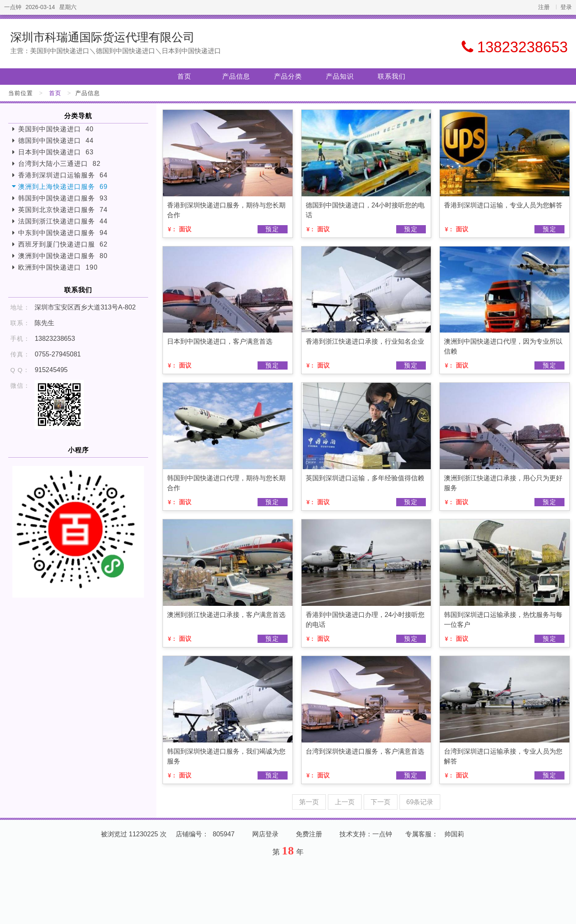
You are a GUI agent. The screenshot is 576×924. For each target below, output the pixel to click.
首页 (184, 76)
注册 (544, 7)
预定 (272, 229)
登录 (566, 7)
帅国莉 (454, 834)
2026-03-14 (40, 7)
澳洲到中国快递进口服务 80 (63, 256)
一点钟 (13, 7)
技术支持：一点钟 (366, 834)
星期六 (68, 7)
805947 (224, 834)
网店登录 (265, 834)
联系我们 (392, 76)
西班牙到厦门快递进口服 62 (63, 244)
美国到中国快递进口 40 (56, 129)
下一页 (381, 802)
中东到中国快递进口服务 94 (63, 233)
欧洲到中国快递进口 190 (58, 267)
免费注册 (309, 834)
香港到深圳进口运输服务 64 (63, 175)
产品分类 (288, 76)
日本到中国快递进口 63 (56, 152)
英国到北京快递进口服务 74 (63, 210)
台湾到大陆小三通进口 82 (59, 164)
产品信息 (236, 76)
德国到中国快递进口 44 (56, 141)
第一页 (309, 802)
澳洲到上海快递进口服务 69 (63, 187)
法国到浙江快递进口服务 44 (63, 221)
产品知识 (340, 76)
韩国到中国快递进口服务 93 (63, 198)
